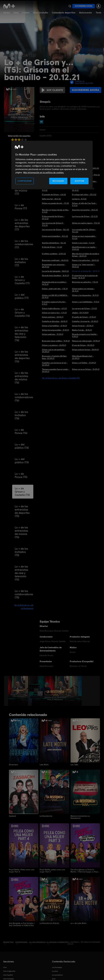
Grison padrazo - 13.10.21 (53, 334)
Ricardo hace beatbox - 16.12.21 (55, 276)
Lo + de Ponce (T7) (21, 207)
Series (6, 13)
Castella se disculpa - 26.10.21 (55, 321)
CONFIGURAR (25, 181)
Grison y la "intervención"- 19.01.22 (84, 266)
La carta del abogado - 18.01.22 (55, 271)
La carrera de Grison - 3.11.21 (84, 308)
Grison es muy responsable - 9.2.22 (84, 237)
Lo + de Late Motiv (78, 923)
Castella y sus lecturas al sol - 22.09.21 (55, 364)
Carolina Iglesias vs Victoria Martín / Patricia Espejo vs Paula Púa (85, 871)
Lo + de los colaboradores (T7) (24, 244)
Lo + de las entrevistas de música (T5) (21, 532)
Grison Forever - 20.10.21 (83, 326)
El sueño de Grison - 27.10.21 (84, 317)
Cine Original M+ (9, 971)
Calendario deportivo (64, 13)
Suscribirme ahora (84, 6)
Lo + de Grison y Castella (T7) (22, 280)
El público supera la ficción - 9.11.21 (54, 303)
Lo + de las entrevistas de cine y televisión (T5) (21, 573)
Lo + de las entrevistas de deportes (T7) (22, 225)
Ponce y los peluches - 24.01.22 (85, 260)
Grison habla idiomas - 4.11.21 (54, 308)
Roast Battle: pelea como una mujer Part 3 (52, 871)
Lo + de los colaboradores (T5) (24, 594)
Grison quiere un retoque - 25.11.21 (83, 290)
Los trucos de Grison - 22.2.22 (85, 216)
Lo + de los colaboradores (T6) (24, 397)
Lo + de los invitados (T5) (21, 552)
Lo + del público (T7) (22, 296)
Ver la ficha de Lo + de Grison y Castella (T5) (61, 378)
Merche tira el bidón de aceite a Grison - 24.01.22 (86, 255)
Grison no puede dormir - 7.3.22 (55, 203)
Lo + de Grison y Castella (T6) (22, 313)
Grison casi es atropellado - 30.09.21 (54, 351)
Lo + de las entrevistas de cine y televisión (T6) (21, 334)
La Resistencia (46, 816)
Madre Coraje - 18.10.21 (82, 330)
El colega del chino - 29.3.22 (84, 195)
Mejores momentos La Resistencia (80, 817)
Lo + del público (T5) (22, 461)
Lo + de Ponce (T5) (21, 475)
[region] (52, 165)
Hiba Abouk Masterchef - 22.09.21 (83, 357)
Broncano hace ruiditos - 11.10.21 (56, 341)
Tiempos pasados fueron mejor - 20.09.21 (56, 370)
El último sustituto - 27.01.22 (54, 254)
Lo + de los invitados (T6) (21, 415)
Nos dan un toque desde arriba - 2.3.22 (56, 211)
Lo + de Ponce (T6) (21, 431)
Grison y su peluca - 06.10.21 (54, 345)
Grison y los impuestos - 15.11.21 (85, 295)
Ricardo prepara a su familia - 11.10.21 (85, 335)
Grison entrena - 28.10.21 (53, 317)
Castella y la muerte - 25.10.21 (85, 321)
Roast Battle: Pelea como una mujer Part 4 (22, 871)
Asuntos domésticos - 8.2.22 (54, 243)
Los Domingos (57, 967)
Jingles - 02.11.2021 (80, 313)
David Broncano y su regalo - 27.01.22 (84, 248)
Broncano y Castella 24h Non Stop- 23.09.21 (54, 357)
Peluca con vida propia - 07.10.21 (86, 341)
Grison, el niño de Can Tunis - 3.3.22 (84, 204)
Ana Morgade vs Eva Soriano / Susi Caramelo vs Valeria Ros (22, 924)
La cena (55, 971)
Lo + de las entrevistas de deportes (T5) (22, 511)
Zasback (12, 816)
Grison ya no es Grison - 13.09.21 (86, 369)
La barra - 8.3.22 (79, 199)
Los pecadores (57, 975)
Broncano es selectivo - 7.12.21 (85, 282)
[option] (18, 691)
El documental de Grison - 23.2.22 (53, 218)
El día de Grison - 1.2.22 (52, 247)
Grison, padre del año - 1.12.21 (55, 289)
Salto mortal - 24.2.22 (51, 199)
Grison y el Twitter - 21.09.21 (84, 363)
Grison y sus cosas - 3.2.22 (83, 243)
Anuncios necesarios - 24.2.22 (85, 210)
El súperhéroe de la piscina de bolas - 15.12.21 (85, 277)
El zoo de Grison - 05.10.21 (83, 345)
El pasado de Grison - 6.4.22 (54, 195)
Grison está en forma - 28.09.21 (85, 350)
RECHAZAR (58, 181)
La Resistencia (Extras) (49, 923)
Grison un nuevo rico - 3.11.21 (54, 313)
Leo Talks (74, 765)
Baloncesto (86, 13)
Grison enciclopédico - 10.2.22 (55, 236)
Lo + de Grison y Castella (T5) (22, 492)
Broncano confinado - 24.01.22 (55, 260)
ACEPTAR (79, 181)
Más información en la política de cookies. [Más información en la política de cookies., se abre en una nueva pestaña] (44, 173)
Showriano (13, 765)
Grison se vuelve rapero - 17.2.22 (86, 223)
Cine (16, 13)
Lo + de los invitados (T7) (21, 262)
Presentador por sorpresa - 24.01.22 (54, 266)
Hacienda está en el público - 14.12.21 (55, 283)
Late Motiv (44, 765)
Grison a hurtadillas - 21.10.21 (54, 326)
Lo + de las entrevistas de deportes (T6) (22, 357)
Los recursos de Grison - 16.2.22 (56, 230)
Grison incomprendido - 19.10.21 (55, 330)
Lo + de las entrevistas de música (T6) (21, 378)
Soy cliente (52, 90)
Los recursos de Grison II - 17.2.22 (53, 224)
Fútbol (26, 13)
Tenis (99, 13)
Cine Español (8, 975)
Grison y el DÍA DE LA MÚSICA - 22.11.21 (55, 296)
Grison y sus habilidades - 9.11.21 (86, 302)
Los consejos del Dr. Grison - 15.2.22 (84, 231)
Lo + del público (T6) (22, 446)
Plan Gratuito (41, 13)
